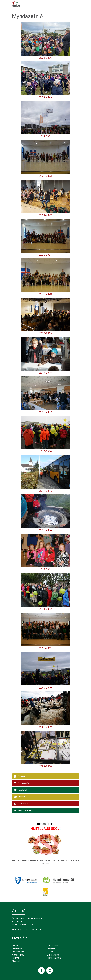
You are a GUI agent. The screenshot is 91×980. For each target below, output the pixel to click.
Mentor (50, 952)
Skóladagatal (52, 946)
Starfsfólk (51, 949)
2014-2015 (46, 491)
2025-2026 (46, 58)
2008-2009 (46, 727)
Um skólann (17, 949)
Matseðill (16, 961)
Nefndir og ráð (18, 955)
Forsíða (15, 946)
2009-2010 (46, 688)
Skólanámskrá (18, 952)
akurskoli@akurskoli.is (24, 924)
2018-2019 (46, 333)
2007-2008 (46, 766)
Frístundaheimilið (54, 958)
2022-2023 (46, 176)
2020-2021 (46, 255)
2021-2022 (46, 215)
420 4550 (18, 921)
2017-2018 (46, 373)
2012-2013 (46, 570)
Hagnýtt (15, 958)
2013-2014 (46, 530)
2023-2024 (46, 137)
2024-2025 (46, 97)
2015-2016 (46, 451)
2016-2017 (46, 412)
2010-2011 (46, 648)
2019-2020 (46, 294)
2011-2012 (46, 609)
